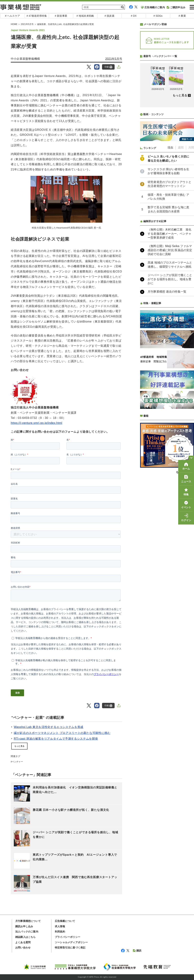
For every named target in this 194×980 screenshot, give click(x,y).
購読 (137, 951)
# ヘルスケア (12, 16)
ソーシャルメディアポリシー (71, 942)
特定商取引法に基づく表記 (70, 948)
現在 (170, 148)
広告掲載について (65, 921)
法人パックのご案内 (27, 932)
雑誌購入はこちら (26, 937)
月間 (191, 148)
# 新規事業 (61, 16)
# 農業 (182, 16)
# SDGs (158, 16)
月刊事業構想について (28, 921)
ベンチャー (18, 762)
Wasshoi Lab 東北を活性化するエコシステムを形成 (49, 727)
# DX (134, 16)
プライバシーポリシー (68, 937)
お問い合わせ (23, 948)
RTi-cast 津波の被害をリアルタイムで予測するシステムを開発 (56, 739)
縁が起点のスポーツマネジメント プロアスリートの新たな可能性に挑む (62, 733)
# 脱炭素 (109, 16)
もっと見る (19, 746)
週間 (181, 148)
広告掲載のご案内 (153, 7)
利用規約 (60, 932)
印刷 (108, 67)
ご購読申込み (176, 7)
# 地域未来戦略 (85, 16)
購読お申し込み (24, 926)
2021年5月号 (114, 59)
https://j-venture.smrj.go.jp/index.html (36, 423)
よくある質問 (23, 942)
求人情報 (60, 926)
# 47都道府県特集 (37, 16)
